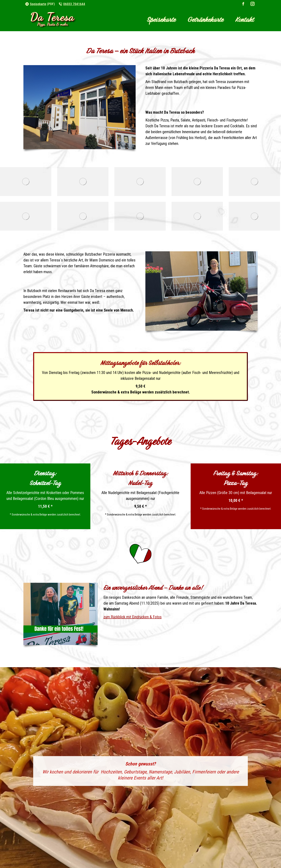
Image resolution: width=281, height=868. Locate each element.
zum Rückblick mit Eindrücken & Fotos (132, 617)
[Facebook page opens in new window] (243, 4)
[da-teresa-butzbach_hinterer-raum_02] (197, 216)
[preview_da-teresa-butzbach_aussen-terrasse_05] (254, 216)
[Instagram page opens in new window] (253, 4)
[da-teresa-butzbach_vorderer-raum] (26, 182)
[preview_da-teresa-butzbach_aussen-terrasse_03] (26, 216)
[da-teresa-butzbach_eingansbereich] (140, 182)
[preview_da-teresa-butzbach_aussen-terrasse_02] (197, 182)
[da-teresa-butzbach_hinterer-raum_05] (254, 182)
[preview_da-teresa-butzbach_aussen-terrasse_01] (83, 182)
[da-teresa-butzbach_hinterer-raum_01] (83, 216)
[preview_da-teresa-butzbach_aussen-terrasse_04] (140, 216)
